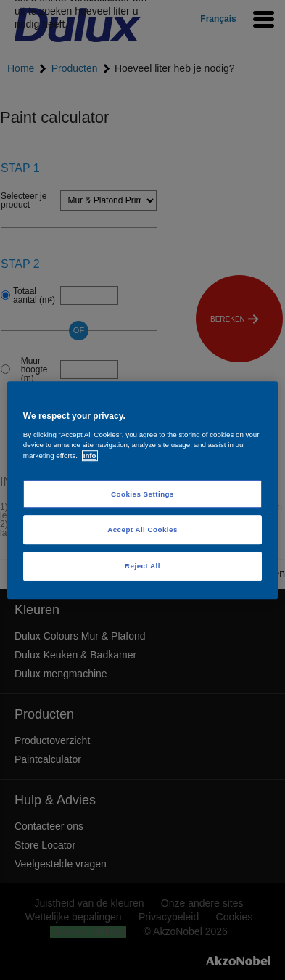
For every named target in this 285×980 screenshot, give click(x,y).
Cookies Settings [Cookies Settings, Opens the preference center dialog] (142, 494)
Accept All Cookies (142, 530)
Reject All (142, 566)
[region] (142, 490)
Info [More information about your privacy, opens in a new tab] (90, 456)
